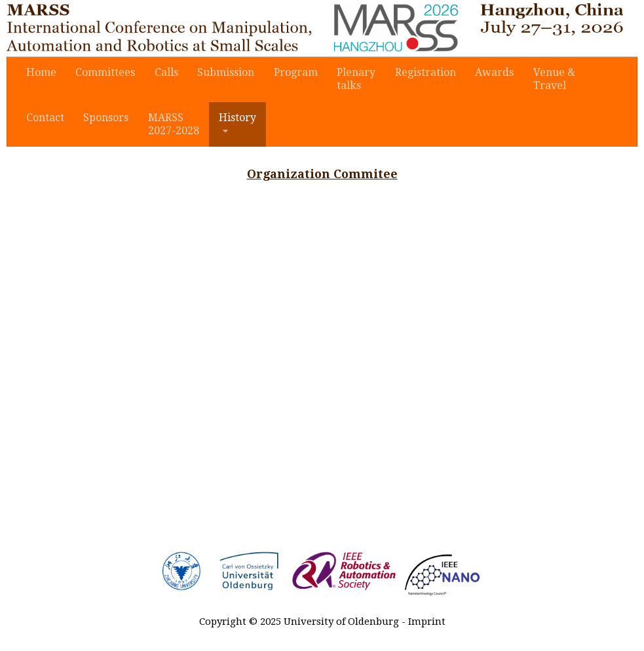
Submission (222, 73)
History (234, 119)
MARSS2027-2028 (171, 125)
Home (41, 73)
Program (292, 73)
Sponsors (104, 119)
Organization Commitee (322, 176)
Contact (45, 119)
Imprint (427, 623)
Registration (420, 73)
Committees (104, 73)
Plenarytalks (352, 80)
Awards (488, 73)
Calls (164, 73)
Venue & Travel (547, 80)
